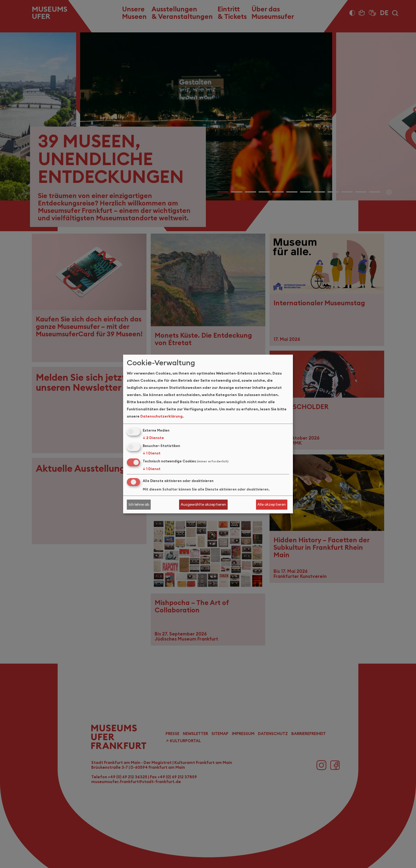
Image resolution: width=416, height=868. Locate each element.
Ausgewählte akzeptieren (203, 504)
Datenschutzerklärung (161, 416)
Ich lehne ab (139, 504)
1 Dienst (152, 453)
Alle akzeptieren (272, 504)
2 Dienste (153, 438)
